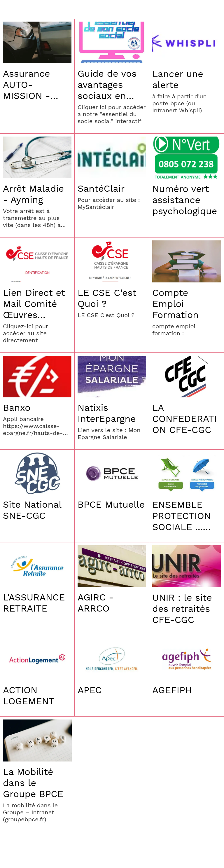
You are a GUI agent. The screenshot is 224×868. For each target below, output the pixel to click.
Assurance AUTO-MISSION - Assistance (27, 85)
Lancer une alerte (178, 79)
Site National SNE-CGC (32, 510)
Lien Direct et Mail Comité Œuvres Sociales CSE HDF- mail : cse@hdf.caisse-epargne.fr (35, 304)
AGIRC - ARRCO (96, 603)
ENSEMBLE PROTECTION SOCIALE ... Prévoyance (182, 516)
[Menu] (9, 9)
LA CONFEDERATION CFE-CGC (184, 419)
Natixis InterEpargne (107, 413)
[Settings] (215, 9)
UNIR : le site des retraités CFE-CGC (182, 609)
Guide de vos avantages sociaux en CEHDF (107, 85)
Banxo (17, 408)
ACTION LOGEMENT (29, 696)
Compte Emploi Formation (175, 304)
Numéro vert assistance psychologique (185, 200)
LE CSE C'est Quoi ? (107, 298)
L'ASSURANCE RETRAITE (34, 603)
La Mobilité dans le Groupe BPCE (33, 783)
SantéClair (101, 188)
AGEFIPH (172, 690)
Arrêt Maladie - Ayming (33, 194)
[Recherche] (199, 9)
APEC (90, 690)
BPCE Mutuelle (111, 504)
